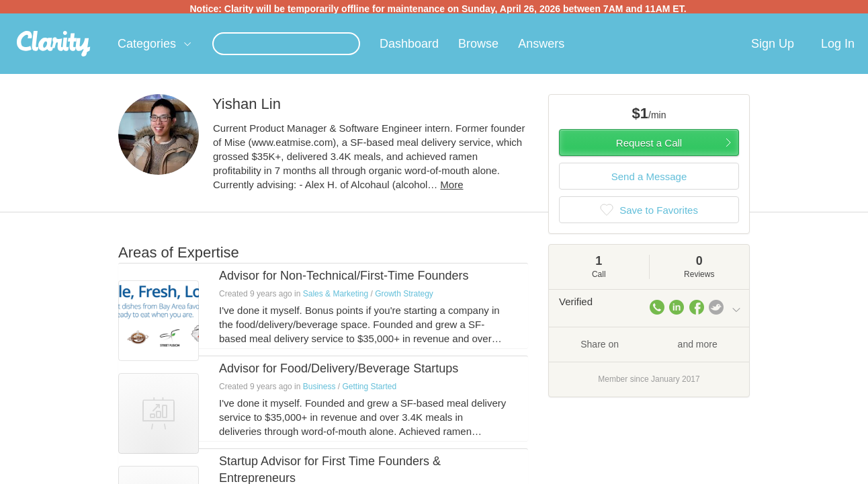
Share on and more (649, 346)
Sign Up (773, 46)
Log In (838, 46)
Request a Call (649, 146)
